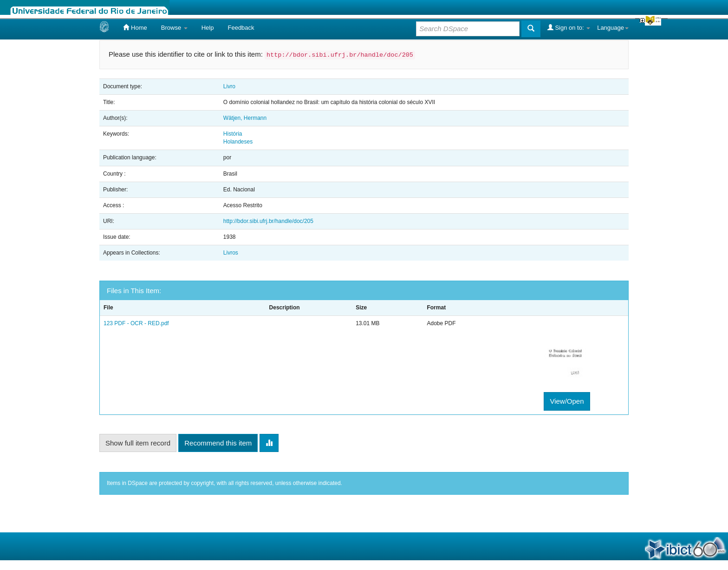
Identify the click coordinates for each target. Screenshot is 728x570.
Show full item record (138, 443)
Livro (229, 86)
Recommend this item (218, 443)
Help (208, 28)
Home (135, 27)
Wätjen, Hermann (245, 118)
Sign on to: (569, 27)
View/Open (567, 401)
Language (613, 28)
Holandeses (238, 142)
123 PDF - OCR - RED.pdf (136, 323)
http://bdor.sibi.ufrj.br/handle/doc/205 (268, 221)
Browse (174, 28)
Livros (231, 253)
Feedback (241, 28)
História (233, 134)
